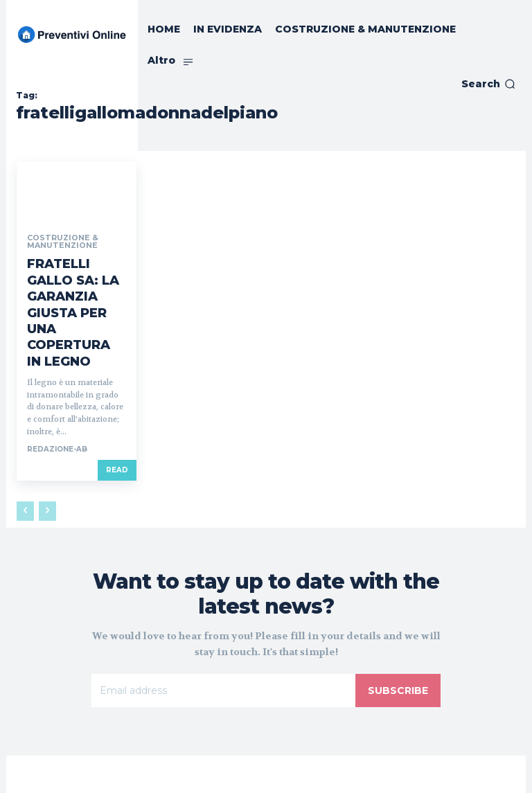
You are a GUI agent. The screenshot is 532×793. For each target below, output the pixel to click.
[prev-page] (25, 451)
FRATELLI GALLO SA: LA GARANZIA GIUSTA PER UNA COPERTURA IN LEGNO (75, 282)
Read (117, 410)
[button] (488, 84)
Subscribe (398, 630)
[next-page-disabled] (47, 451)
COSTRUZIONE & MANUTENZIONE (60, 242)
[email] (223, 630)
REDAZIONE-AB (57, 389)
